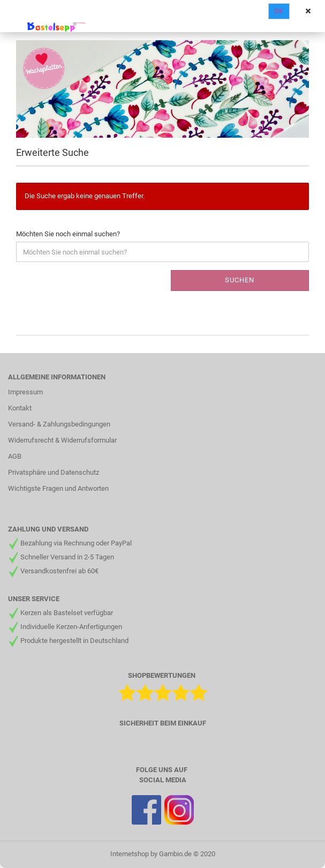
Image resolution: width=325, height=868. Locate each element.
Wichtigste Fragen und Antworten (58, 488)
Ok (279, 11)
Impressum (25, 392)
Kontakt (20, 408)
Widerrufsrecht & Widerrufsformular (62, 440)
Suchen (240, 280)
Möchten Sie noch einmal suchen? (68, 234)
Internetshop (130, 854)
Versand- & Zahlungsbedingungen (59, 424)
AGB (15, 456)
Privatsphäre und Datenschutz (54, 472)
